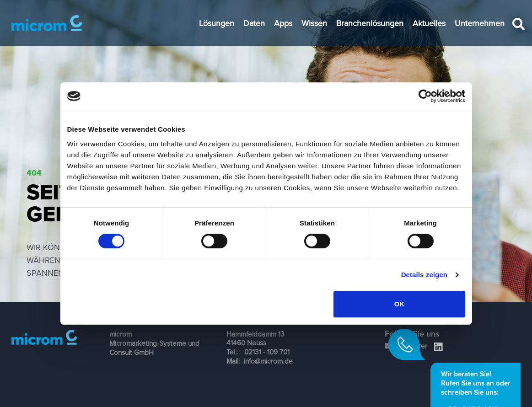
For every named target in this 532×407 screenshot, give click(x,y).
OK (400, 304)
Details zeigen (424, 275)
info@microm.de (268, 361)
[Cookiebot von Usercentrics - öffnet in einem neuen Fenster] (425, 96)
